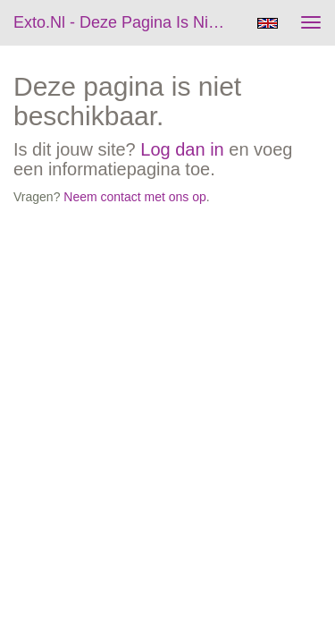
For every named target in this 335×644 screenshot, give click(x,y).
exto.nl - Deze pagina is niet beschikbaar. (128, 22)
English (268, 23)
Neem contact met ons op (135, 197)
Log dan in (182, 149)
